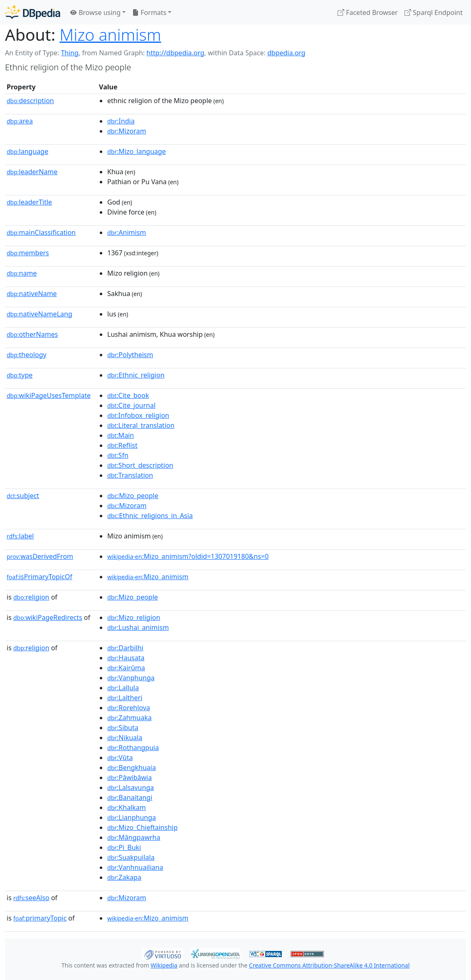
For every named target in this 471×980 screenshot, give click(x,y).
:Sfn (118, 455)
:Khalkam (127, 807)
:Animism (127, 232)
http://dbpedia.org (175, 53)
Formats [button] (149, 12)
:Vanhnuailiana (135, 867)
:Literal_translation (141, 425)
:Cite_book (128, 395)
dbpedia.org (286, 53)
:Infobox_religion (138, 415)
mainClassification (41, 232)
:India (121, 121)
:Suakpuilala (131, 857)
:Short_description (140, 465)
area (20, 121)
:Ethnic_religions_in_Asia (150, 516)
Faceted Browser (368, 12)
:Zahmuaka (129, 718)
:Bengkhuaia (132, 768)
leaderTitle (29, 202)
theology (27, 355)
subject (23, 496)
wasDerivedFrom (40, 556)
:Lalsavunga (131, 787)
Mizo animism (110, 34)
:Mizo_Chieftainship (142, 827)
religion (31, 597)
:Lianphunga (132, 817)
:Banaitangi (130, 797)
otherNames (32, 334)
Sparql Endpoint (434, 12)
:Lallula (123, 688)
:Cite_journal (131, 405)
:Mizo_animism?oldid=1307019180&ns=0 (188, 556)
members (28, 253)
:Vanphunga (131, 678)
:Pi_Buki (124, 847)
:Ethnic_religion (136, 375)
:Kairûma (126, 668)
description (30, 101)
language (27, 151)
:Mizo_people (133, 496)
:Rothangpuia (133, 748)
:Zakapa (124, 877)
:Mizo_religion (134, 617)
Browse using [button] (95, 12)
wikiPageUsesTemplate (49, 395)
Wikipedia (164, 965)
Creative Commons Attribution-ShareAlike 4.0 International (329, 965)
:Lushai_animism (138, 627)
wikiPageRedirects (48, 617)
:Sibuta (123, 728)
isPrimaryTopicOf (39, 577)
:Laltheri (125, 698)
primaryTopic (40, 918)
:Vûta (120, 758)
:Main (121, 435)
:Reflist (122, 445)
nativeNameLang (39, 314)
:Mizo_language (137, 151)
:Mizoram (127, 131)
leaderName (32, 172)
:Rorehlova (129, 708)
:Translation (130, 475)
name (22, 273)
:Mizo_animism (148, 577)
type (20, 375)
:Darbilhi (125, 648)
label (20, 536)
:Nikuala (125, 738)
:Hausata (126, 658)
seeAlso (31, 898)
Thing (70, 53)
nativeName (32, 294)
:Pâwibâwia (129, 778)
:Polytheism (130, 355)
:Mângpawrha (134, 837)
